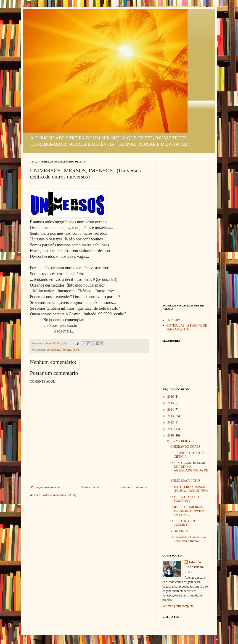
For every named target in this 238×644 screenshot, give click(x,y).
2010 (171, 435)
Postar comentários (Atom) (59, 495)
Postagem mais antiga (134, 487)
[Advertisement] (185, 229)
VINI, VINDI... (180, 531)
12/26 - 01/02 (180, 441)
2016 (171, 397)
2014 (171, 410)
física (76, 350)
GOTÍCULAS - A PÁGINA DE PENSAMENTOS (187, 327)
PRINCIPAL (175, 320)
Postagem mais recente (46, 487)
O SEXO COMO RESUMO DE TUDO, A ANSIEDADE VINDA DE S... (189, 469)
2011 (171, 429)
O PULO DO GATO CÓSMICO (183, 523)
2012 (171, 422)
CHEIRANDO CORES (185, 447)
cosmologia (53, 350)
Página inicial (90, 487)
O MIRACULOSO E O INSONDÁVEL (185, 499)
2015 (171, 403)
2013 (171, 416)
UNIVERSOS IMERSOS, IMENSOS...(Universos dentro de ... (187, 511)
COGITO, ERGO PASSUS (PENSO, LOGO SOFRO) (189, 489)
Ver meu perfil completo (178, 606)
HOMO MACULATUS (185, 481)
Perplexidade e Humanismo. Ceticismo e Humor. (188, 539)
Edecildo (195, 562)
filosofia (66, 350)
